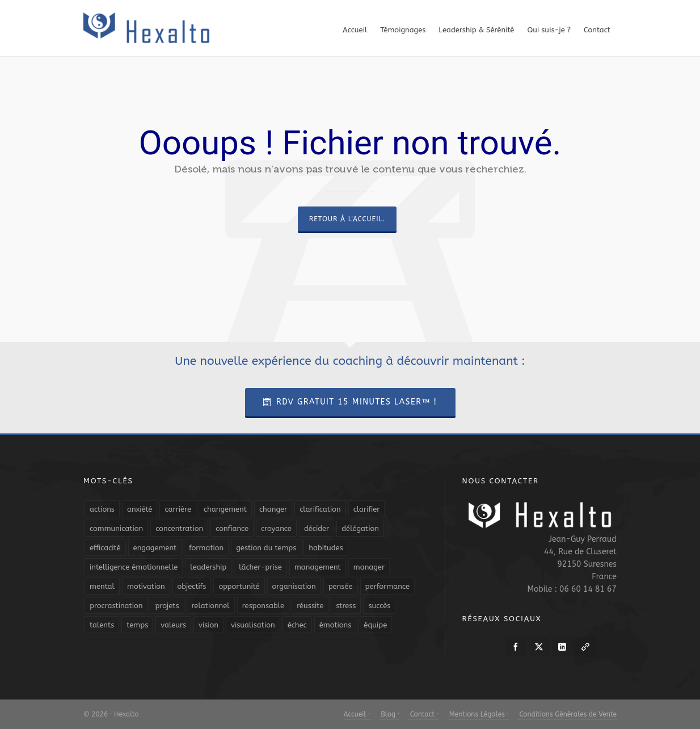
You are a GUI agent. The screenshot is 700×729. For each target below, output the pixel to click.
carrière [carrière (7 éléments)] (178, 509)
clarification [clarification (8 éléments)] (320, 509)
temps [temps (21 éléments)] (137, 625)
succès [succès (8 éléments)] (379, 606)
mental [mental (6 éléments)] (102, 586)
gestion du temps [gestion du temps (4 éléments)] (266, 548)
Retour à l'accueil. (347, 219)
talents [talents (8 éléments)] (102, 625)
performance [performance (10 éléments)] (387, 586)
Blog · (389, 714)
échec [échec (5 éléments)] (297, 625)
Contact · (423, 714)
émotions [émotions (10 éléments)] (336, 625)
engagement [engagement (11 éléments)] (155, 548)
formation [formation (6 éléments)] (206, 548)
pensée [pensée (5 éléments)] (341, 586)
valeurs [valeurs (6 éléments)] (173, 625)
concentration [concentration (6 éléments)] (179, 528)
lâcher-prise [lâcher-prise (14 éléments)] (260, 567)
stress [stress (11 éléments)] (346, 606)
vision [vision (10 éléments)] (208, 625)
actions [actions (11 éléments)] (102, 509)
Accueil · (357, 714)
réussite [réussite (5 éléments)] (310, 606)
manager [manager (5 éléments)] (369, 567)
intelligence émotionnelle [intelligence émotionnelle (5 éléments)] (134, 567)
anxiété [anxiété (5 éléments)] (140, 509)
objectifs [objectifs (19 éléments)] (192, 586)
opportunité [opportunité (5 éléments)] (239, 586)
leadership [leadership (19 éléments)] (208, 567)
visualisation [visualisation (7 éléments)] (253, 625)
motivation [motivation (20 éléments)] (146, 586)
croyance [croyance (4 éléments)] (276, 528)
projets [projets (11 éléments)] (167, 606)
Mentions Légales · (478, 714)
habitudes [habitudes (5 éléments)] (326, 548)
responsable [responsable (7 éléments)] (263, 606)
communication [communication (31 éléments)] (116, 528)
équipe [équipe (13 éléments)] (375, 625)
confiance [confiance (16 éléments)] (232, 528)
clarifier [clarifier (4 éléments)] (367, 509)
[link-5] (585, 647)
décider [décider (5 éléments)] (317, 528)
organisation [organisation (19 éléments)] (294, 586)
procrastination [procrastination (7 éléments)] (116, 606)
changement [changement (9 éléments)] (225, 509)
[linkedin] (562, 647)
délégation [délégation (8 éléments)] (360, 528)
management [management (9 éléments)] (318, 567)
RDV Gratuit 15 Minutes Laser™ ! (350, 402)
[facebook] (516, 647)
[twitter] (539, 647)
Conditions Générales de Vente (567, 714)
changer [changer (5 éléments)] (273, 509)
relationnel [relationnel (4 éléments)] (211, 606)
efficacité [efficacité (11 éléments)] (105, 548)
